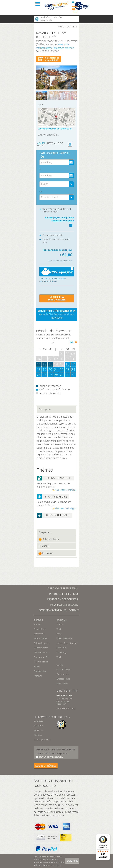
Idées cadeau (62, 683)
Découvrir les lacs (41, 652)
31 (73, 375)
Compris (72, 861)
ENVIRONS (44, 546)
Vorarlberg (61, 652)
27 (50, 375)
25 (39, 375)
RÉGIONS (62, 620)
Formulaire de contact (66, 708)
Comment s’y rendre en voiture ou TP (55, 129)
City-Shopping (40, 671)
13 (50, 364)
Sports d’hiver (40, 629)
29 (62, 375)
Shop (60, 665)
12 (45, 364)
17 (73, 364)
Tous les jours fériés (42, 740)
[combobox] (57, 184)
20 (50, 369)
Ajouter (41, 143)
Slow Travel (39, 721)
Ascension (38, 726)
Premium (38, 676)
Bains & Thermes (41, 638)
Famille (37, 666)
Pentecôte (38, 730)
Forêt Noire (61, 648)
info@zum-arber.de (64, 48)
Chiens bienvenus (41, 643)
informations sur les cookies (48, 865)
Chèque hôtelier (63, 669)
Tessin (59, 629)
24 (73, 369)
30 (67, 375)
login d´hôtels (46, 766)
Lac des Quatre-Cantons (67, 643)
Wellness (38, 624)
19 (45, 369)
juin (72, 342)
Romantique (39, 634)
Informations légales (64, 605)
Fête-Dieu (38, 735)
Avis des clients (49, 539)
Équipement (45, 532)
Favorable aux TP (41, 657)
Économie (46, 553)
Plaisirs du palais (41, 648)
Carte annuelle (63, 674)
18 (39, 369)
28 (56, 375)
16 (67, 364)
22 (62, 369)
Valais (59, 634)
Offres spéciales (63, 679)
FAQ (75, 594)
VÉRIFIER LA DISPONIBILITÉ (57, 298)
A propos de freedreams (63, 589)
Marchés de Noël (41, 662)
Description (45, 409)
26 (45, 375)
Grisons (60, 624)
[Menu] (108, 836)
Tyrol (59, 657)
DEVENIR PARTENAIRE (51, 757)
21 (56, 369)
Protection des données (62, 599)
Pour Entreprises (60, 594)
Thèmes (38, 620)
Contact (74, 610)
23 (67, 369)
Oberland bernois (64, 638)
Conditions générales (52, 610)
